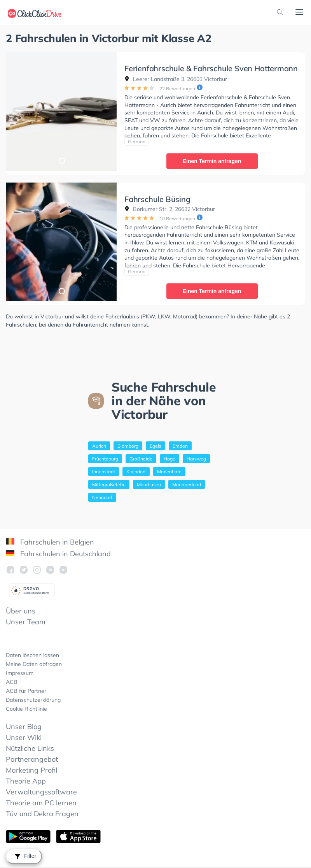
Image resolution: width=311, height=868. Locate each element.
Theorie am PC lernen (41, 803)
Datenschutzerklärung (33, 700)
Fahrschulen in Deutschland (58, 554)
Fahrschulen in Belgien (50, 542)
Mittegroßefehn (109, 484)
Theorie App (26, 781)
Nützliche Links (30, 748)
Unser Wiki (24, 737)
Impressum (20, 673)
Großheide (141, 459)
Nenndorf (102, 497)
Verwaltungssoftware (41, 792)
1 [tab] (61, 160)
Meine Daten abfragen (34, 664)
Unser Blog (24, 727)
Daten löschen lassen (32, 655)
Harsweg (196, 459)
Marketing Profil (31, 770)
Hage (169, 459)
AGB (12, 682)
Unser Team (26, 622)
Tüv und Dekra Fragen (42, 814)
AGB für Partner (26, 691)
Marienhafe (169, 472)
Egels (155, 446)
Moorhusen (149, 484)
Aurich (99, 446)
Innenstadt (104, 472)
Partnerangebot (32, 759)
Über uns (21, 611)
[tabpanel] (61, 112)
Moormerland (187, 484)
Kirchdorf (136, 472)
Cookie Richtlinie (26, 709)
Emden (180, 446)
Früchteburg (105, 459)
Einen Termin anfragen (212, 161)
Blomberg (128, 446)
